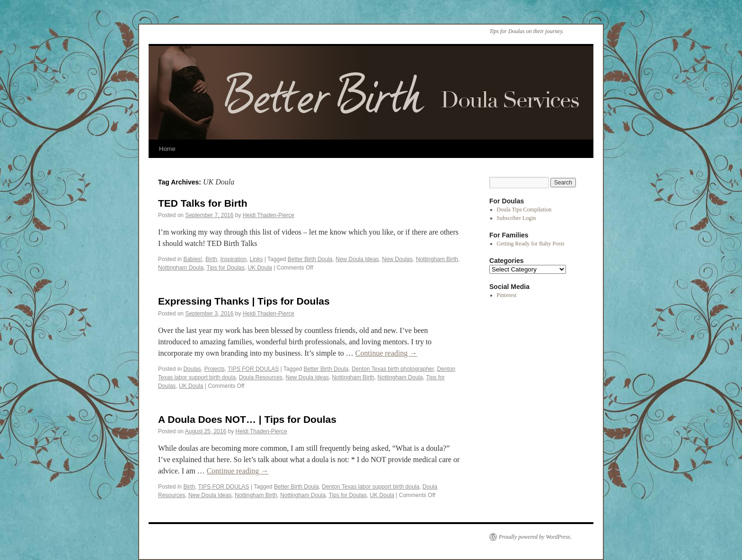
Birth (211, 259)
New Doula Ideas (357, 259)
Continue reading (386, 353)
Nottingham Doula (181, 268)
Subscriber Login (517, 218)
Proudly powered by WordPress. (535, 537)
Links (256, 259)
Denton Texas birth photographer (393, 369)
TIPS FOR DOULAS (253, 369)
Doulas (192, 369)
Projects (214, 369)
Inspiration (233, 259)
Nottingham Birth (437, 259)
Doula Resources (261, 377)
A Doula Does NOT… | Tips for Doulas (247, 419)
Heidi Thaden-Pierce (269, 215)
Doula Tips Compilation (524, 210)
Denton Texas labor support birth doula (371, 487)
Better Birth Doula (310, 259)
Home (167, 149)
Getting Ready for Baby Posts (531, 244)
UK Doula (260, 268)
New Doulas (397, 259)
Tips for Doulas (226, 268)
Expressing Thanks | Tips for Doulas (244, 301)
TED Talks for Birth (203, 203)
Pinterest (507, 295)
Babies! (193, 259)
